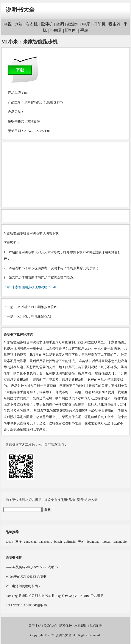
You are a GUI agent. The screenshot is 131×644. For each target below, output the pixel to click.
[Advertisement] (65, 175)
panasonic (45, 541)
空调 (60, 24)
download (93, 541)
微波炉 (73, 24)
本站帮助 (81, 626)
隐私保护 (65, 626)
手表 (84, 30)
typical (106, 541)
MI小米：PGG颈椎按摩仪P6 (37, 307)
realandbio (120, 541)
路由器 (56, 30)
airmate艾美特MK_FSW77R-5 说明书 (32, 567)
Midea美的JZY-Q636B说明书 (26, 576)
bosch (58, 541)
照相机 (71, 30)
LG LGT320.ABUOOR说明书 (26, 605)
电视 (8, 24)
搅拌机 (47, 24)
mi (26, 93)
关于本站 (35, 626)
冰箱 (19, 24)
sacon (9, 541)
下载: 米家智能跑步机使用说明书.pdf (30, 287)
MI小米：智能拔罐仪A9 (34, 316)
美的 (81, 541)
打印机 (99, 24)
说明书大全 (20, 10)
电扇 (86, 24)
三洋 (19, 541)
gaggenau (30, 541)
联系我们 (50, 626)
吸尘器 (115, 24)
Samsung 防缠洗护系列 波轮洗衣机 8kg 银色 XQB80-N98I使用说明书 (54, 596)
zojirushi (70, 541)
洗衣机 (32, 24)
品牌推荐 (12, 532)
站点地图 (96, 626)
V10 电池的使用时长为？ (23, 586)
